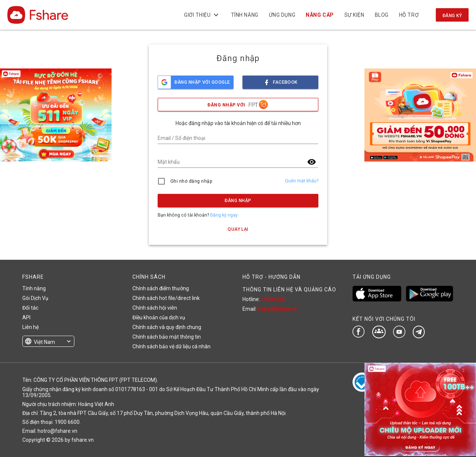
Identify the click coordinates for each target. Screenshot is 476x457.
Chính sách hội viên (155, 308)
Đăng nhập (238, 201)
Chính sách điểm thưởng (161, 288)
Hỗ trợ (409, 15)
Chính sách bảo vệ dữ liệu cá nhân (171, 346)
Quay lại (238, 229)
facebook (280, 80)
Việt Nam (44, 342)
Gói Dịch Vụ (35, 298)
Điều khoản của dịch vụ (159, 317)
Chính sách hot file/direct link (166, 298)
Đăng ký (452, 16)
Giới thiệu (202, 15)
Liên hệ (30, 327)
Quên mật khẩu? (302, 181)
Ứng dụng (282, 15)
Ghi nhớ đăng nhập (191, 181)
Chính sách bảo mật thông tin (167, 337)
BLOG (381, 15)
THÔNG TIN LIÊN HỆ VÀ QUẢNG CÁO (289, 290)
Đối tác (30, 308)
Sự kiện (354, 15)
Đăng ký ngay (224, 215)
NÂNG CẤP (320, 15)
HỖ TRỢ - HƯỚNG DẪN (271, 277)
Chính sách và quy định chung (167, 327)
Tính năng (244, 15)
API (26, 317)
